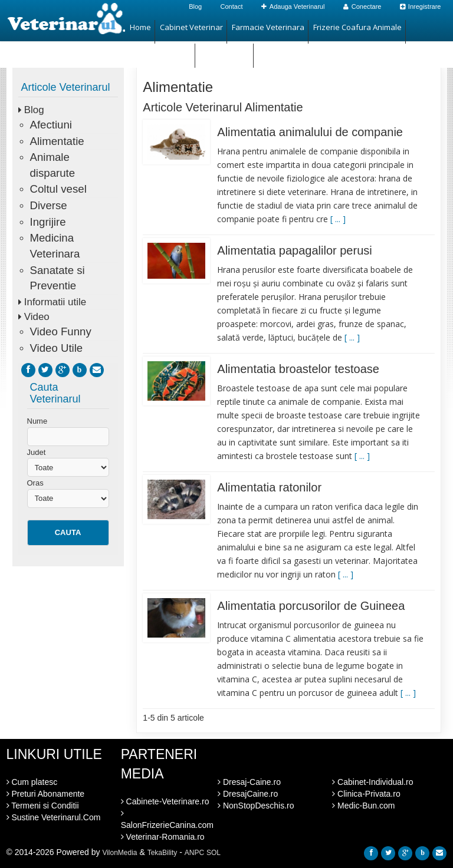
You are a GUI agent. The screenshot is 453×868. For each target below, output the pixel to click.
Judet (37, 452)
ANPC (194, 853)
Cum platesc (32, 782)
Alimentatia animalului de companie (310, 132)
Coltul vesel (58, 189)
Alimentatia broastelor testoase (298, 369)
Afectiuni (51, 125)
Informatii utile (55, 302)
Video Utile (57, 348)
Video (37, 317)
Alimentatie (57, 141)
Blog (195, 6)
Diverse (49, 205)
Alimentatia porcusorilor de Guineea (311, 606)
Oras (35, 483)
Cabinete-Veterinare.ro (165, 801)
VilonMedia (119, 853)
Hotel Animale (225, 51)
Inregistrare (421, 6)
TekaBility (163, 853)
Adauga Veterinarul (293, 6)
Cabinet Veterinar (191, 27)
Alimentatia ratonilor (269, 487)
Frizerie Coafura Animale (357, 27)
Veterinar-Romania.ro (163, 837)
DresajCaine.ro (248, 794)
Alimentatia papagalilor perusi (294, 250)
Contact (232, 6)
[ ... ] (338, 219)
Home (140, 27)
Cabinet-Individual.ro (372, 782)
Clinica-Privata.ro (366, 794)
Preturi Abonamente (46, 794)
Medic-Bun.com (363, 806)
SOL (214, 853)
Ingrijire (48, 222)
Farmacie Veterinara (268, 27)
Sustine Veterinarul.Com (54, 817)
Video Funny (61, 331)
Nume (37, 421)
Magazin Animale (160, 51)
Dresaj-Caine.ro (249, 782)
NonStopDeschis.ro (256, 806)
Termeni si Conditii (43, 806)
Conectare (362, 6)
